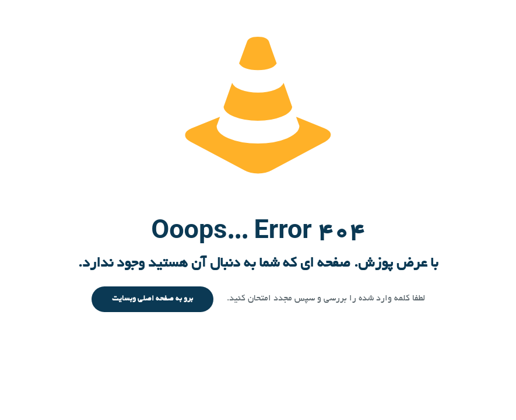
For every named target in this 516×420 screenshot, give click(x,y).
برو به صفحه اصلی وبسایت (152, 299)
